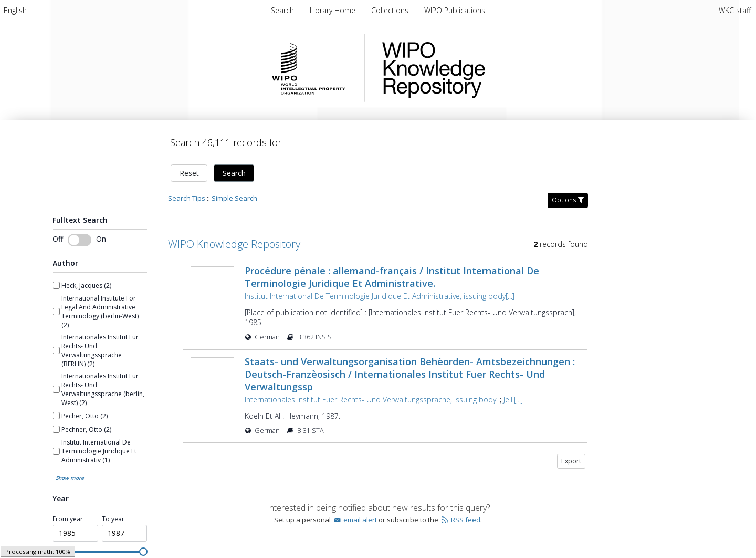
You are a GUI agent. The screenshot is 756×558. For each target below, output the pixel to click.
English (15, 10)
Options (568, 200)
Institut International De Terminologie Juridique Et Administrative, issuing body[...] (380, 296)
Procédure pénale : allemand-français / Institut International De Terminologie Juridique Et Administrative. (392, 277)
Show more (70, 478)
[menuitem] (15, 10)
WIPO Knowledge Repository (477, 68)
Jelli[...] (513, 400)
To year (113, 519)
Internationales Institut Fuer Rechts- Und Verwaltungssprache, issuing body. (371, 400)
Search (234, 173)
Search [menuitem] (282, 10)
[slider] (143, 552)
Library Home (334, 10)
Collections (391, 10)
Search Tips (187, 198)
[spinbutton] (75, 533)
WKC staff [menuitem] (735, 10)
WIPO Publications (455, 10)
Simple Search (234, 198)
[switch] (80, 240)
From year (68, 519)
